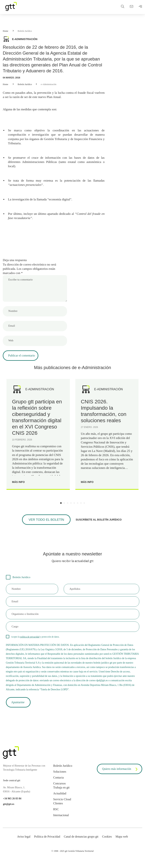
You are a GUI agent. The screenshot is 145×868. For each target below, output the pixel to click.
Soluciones (60, 779)
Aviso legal (24, 844)
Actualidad (60, 800)
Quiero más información (121, 776)
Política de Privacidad (47, 844)
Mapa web (122, 844)
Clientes (58, 810)
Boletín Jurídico (25, 31)
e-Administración (49, 84)
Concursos (59, 790)
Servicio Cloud (62, 806)
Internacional (61, 822)
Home (5, 31)
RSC (56, 816)
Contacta (58, 785)
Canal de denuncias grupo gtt (81, 844)
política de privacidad (30, 642)
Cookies (107, 844)
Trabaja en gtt (61, 794)
